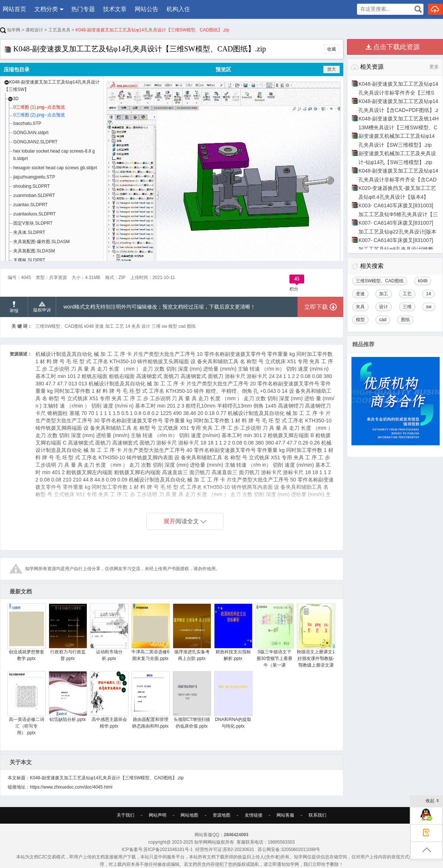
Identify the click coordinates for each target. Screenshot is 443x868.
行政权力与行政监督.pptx (68, 632)
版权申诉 (42, 307)
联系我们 (317, 815)
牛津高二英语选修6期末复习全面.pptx (150, 632)
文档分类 (46, 9)
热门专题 (83, 9)
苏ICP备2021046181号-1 (168, 850)
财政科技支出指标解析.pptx (233, 632)
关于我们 (126, 815)
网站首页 (14, 9)
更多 (434, 67)
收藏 (332, 49)
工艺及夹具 (59, 30)
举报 (14, 307)
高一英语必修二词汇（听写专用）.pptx (26, 703)
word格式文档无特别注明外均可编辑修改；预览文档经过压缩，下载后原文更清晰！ (159, 307)
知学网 (10, 30)
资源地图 (221, 815)
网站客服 (285, 815)
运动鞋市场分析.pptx (109, 632)
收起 (432, 801)
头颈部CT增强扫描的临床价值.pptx (192, 700)
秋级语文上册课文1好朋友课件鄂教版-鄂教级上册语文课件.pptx (316, 639)
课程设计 (34, 30)
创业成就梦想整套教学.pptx (26, 632)
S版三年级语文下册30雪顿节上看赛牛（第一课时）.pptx (274, 639)
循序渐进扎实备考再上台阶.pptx (192, 632)
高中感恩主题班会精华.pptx (109, 700)
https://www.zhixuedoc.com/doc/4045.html (71, 787)
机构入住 (178, 9)
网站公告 (147, 9)
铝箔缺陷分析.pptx (68, 697)
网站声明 (158, 815)
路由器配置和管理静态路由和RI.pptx (150, 700)
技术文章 (115, 9)
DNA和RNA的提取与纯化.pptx (233, 700)
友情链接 (254, 815)
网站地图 (189, 815)
